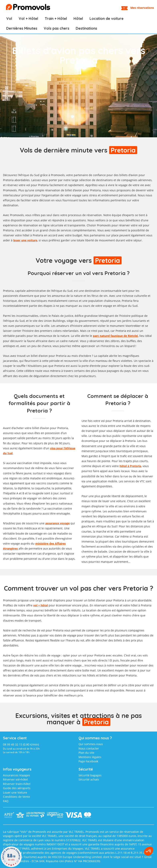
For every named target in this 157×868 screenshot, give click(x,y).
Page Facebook (88, 761)
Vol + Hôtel (28, 19)
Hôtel (78, 19)
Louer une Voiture (15, 792)
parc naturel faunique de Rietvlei (115, 336)
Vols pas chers (56, 28)
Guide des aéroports (17, 788)
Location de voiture (107, 19)
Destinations (86, 28)
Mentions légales (90, 757)
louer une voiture (25, 240)
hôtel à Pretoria (130, 466)
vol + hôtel (41, 605)
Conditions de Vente (17, 797)
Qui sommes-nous (91, 744)
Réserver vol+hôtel (15, 779)
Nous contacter (89, 748)
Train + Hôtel (56, 19)
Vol (9, 19)
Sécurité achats (89, 779)
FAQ (6, 801)
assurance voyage (57, 523)
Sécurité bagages (90, 775)
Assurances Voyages (17, 775)
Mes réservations (142, 8)
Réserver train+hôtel (17, 784)
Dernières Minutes (22, 28)
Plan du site (86, 753)
